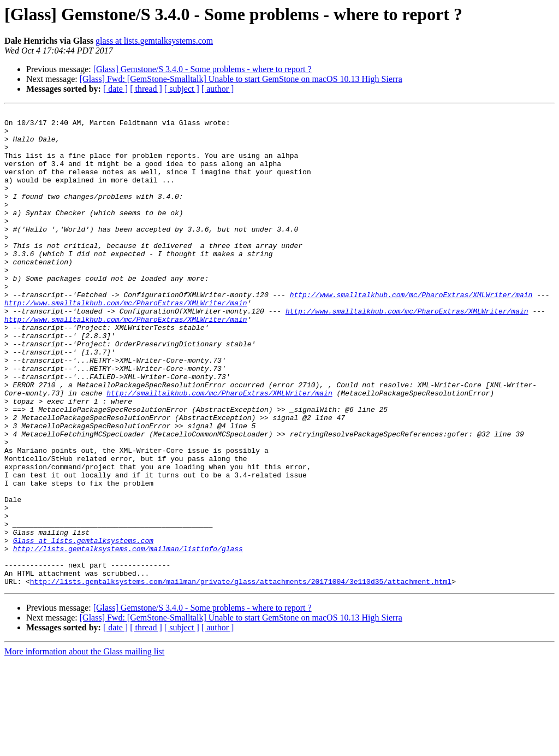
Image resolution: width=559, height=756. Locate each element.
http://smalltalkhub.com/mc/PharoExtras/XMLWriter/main (219, 450)
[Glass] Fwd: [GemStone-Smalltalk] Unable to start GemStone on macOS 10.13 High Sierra (241, 79)
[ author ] (218, 89)
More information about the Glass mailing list (84, 746)
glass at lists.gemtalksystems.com (154, 41)
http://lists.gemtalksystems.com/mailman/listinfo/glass (128, 637)
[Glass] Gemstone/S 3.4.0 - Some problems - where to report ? (203, 69)
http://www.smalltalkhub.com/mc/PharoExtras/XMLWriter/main (411, 332)
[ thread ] (146, 89)
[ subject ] (182, 89)
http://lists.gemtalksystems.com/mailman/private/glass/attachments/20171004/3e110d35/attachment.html (241, 676)
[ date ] (115, 89)
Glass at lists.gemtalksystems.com (83, 627)
